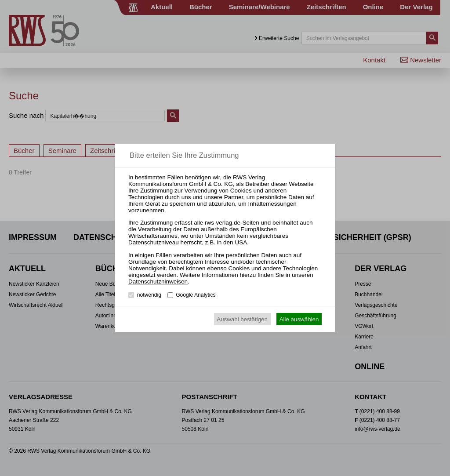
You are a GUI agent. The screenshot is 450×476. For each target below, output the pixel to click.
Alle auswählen (299, 319)
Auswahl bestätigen (242, 319)
